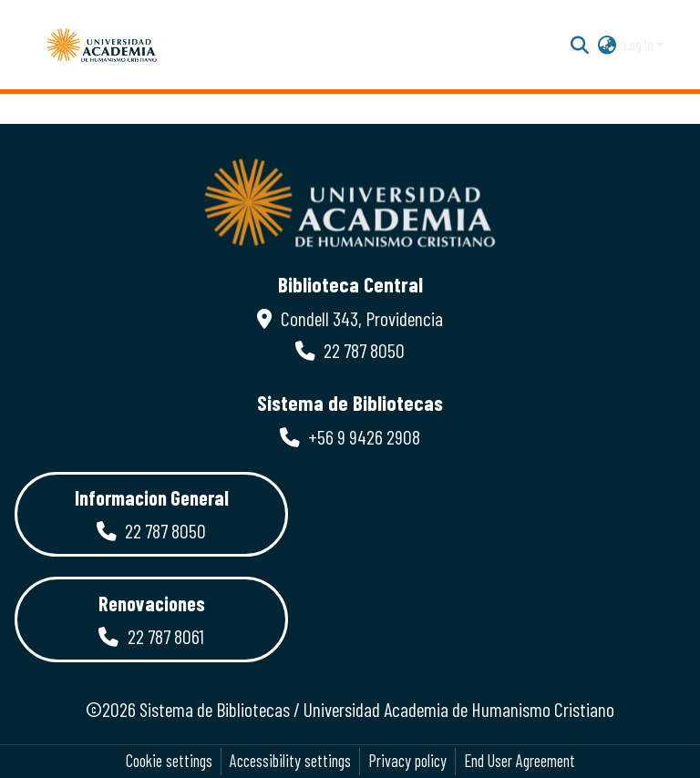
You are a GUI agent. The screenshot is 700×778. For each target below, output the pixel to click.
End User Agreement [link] (520, 761)
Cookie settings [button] (169, 761)
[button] (102, 45)
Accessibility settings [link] (290, 761)
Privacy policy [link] (407, 761)
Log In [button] (640, 44)
